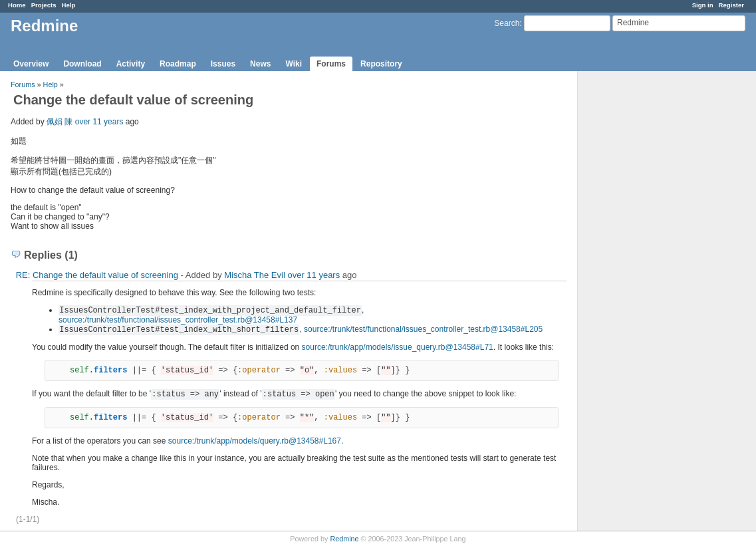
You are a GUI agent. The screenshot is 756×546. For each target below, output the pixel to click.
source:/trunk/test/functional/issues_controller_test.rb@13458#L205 (423, 329)
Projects (44, 5)
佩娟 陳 (60, 122)
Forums (331, 64)
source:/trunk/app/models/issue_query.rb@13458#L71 (398, 347)
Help (69, 5)
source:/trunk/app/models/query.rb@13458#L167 (255, 441)
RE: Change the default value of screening (97, 275)
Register (731, 5)
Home (17, 5)
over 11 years (99, 122)
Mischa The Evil (255, 275)
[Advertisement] (644, 280)
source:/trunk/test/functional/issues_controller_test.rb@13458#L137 (178, 320)
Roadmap (178, 64)
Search (507, 23)
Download (82, 64)
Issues (223, 64)
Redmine (344, 539)
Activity (131, 64)
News (260, 64)
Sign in (703, 5)
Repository (381, 64)
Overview (31, 64)
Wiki (294, 64)
